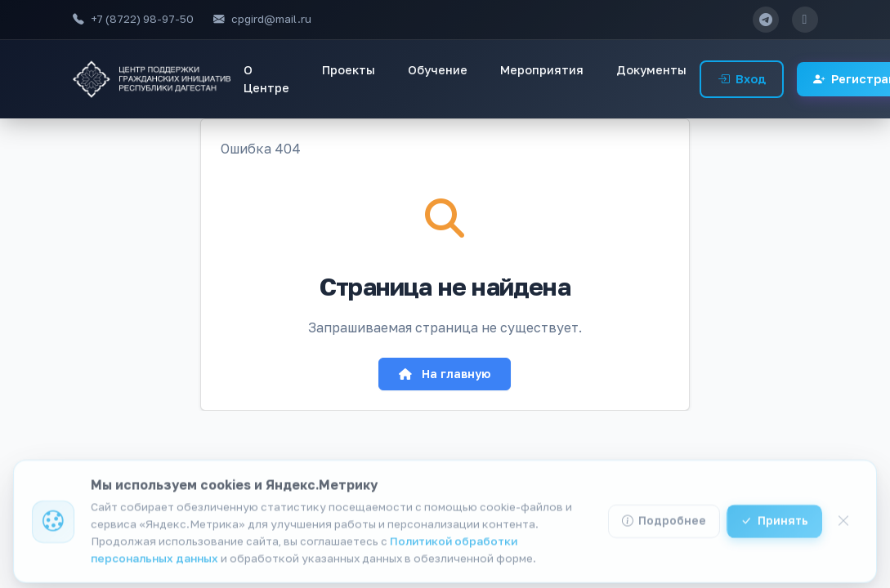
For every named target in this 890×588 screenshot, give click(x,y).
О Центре (266, 79)
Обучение (438, 70)
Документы (651, 70)
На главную (445, 374)
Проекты (349, 70)
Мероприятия (542, 70)
